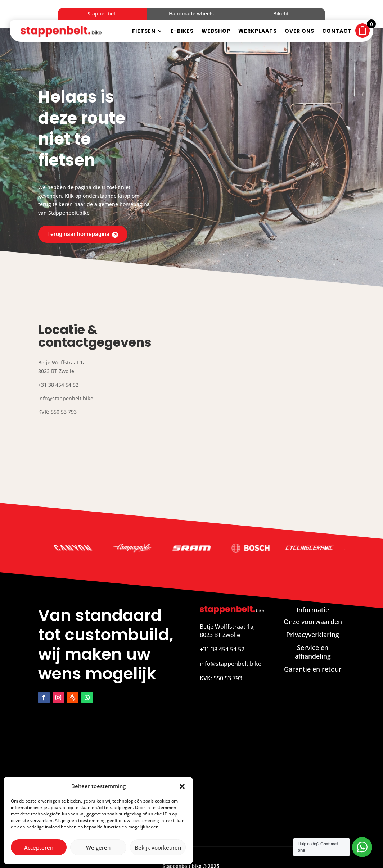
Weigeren (98, 847)
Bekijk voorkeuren (158, 847)
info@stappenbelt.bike (231, 635)
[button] (182, 786)
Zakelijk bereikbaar (217, 853)
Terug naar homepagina (82, 205)
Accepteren (39, 847)
